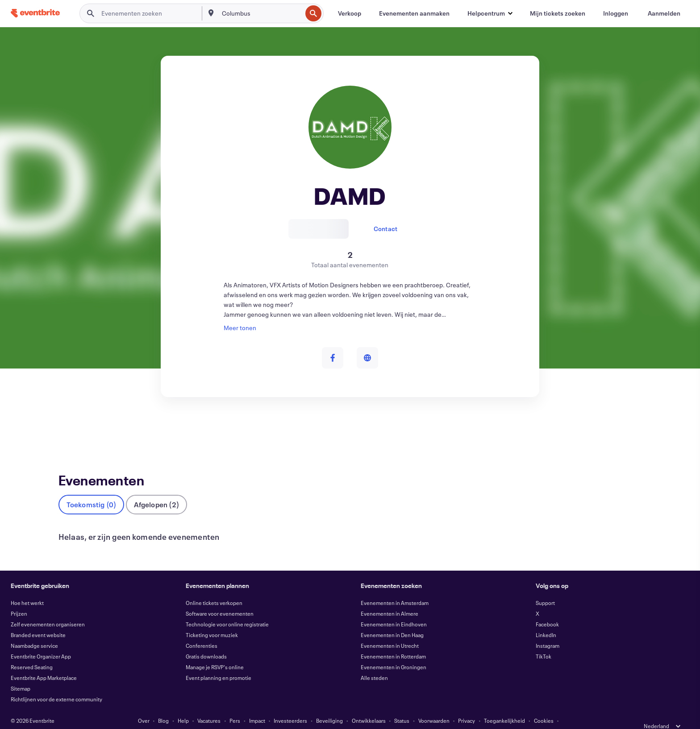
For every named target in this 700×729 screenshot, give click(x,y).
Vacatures (209, 706)
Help (183, 706)
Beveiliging (329, 706)
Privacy (467, 706)
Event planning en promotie (219, 663)
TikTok (544, 642)
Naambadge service (34, 631)
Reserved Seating (32, 652)
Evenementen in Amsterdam (395, 588)
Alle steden (374, 663)
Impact (257, 706)
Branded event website (38, 620)
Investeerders (290, 706)
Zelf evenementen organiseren (48, 609)
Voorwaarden (434, 706)
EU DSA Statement (312, 717)
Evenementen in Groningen (394, 652)
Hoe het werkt (27, 588)
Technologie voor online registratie (227, 609)
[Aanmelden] (664, 13)
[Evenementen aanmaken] (414, 13)
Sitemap (21, 674)
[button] (490, 13)
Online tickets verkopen (214, 588)
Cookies (544, 706)
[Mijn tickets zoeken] (558, 13)
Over (144, 706)
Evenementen (78, 430)
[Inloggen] (616, 13)
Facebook (547, 609)
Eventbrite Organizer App (41, 642)
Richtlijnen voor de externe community (56, 684)
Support (545, 588)
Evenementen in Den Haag (392, 620)
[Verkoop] (350, 13)
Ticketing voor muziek (212, 620)
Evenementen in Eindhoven (394, 609)
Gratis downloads (206, 642)
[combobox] (261, 13)
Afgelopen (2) (156, 490)
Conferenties (202, 631)
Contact (385, 229)
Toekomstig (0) (92, 490)
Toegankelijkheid (504, 706)
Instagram (548, 631)
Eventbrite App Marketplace (44, 663)
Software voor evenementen (220, 599)
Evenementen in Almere (390, 599)
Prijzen (19, 599)
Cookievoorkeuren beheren (376, 717)
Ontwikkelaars (369, 706)
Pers (235, 706)
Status (402, 706)
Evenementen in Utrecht (390, 631)
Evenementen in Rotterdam (393, 642)
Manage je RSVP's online (215, 652)
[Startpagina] (35, 13)
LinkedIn (546, 620)
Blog (163, 706)
